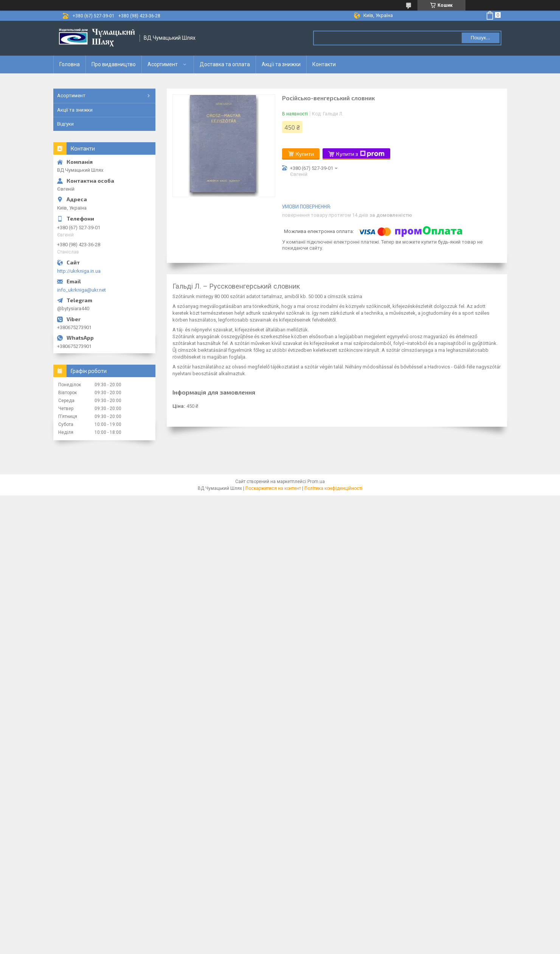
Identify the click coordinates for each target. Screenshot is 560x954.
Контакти (324, 64)
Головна (70, 64)
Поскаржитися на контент (273, 488)
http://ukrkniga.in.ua (79, 271)
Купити (305, 154)
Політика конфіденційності (333, 488)
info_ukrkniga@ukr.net (81, 290)
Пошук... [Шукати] (480, 38)
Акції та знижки (281, 64)
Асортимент (163, 64)
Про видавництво (114, 64)
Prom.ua (316, 482)
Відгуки (65, 124)
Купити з (360, 154)
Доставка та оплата (225, 64)
